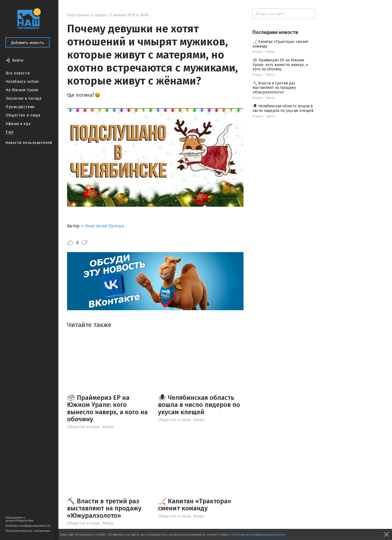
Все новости (18, 73)
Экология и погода (24, 98)
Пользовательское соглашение (28, 531)
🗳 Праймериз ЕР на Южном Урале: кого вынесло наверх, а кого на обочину (107, 408)
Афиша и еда (18, 124)
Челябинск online (22, 82)
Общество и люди (23, 115)
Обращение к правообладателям (19, 519)
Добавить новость (28, 43)
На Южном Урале (22, 90)
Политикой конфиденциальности (258, 534)
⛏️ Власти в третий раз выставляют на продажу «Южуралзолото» (104, 508)
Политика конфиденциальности (28, 526)
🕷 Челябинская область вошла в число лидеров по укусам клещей (199, 405)
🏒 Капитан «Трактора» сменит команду (195, 505)
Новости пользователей (29, 143)
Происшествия (20, 107)
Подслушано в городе (87, 15)
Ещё (10, 132)
